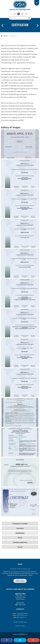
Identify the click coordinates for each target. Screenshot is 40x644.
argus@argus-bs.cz (22, 615)
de (22, 14)
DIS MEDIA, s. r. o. (23, 634)
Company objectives (20, 542)
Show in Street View (20, 622)
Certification (20, 533)
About (6, 36)
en (18, 14)
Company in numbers (20, 524)
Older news (20, 581)
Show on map (20, 626)
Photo (20, 538)
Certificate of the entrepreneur (20, 569)
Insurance (20, 528)
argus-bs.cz (23, 617)
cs (15, 14)
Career (20, 547)
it (26, 14)
